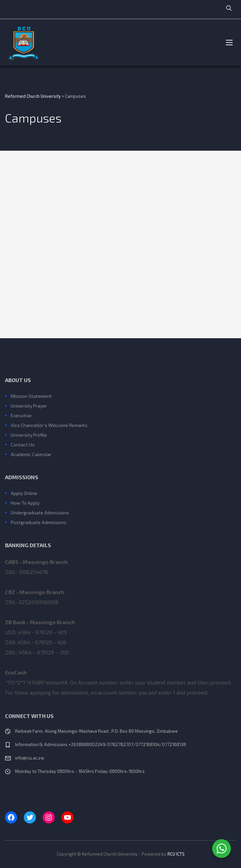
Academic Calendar (31, 454)
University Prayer (29, 406)
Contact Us (23, 445)
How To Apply (25, 503)
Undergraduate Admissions (40, 513)
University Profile (29, 435)
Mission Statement (31, 396)
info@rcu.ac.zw (30, 758)
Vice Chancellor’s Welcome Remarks (49, 425)
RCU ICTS (176, 854)
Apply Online (24, 493)
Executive (21, 415)
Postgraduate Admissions (39, 522)
